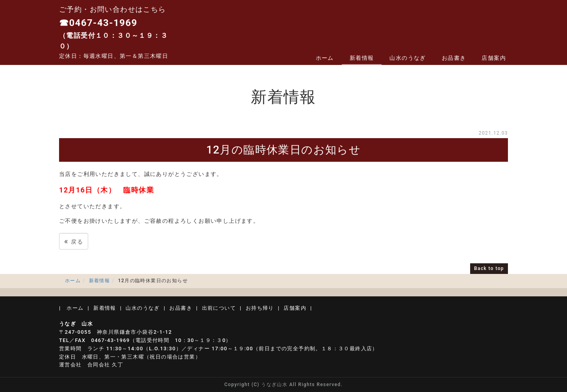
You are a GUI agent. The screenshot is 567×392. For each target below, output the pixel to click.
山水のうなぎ (408, 58)
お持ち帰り (260, 308)
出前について (219, 308)
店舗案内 (494, 58)
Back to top (489, 268)
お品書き (454, 58)
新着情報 (362, 58)
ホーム (325, 58)
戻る (74, 241)
